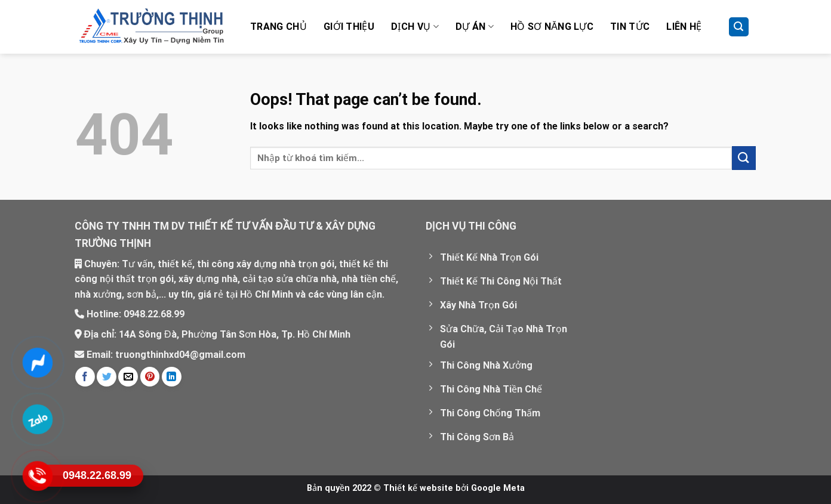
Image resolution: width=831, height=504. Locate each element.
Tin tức (630, 27)
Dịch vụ (415, 27)
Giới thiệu (349, 27)
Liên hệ (684, 27)
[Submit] (744, 158)
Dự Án (475, 27)
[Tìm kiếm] (739, 27)
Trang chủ (278, 27)
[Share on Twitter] (107, 377)
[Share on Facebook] (85, 377)
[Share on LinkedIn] (172, 377)
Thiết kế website (418, 488)
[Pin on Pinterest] (150, 377)
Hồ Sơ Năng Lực (552, 27)
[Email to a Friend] (128, 377)
